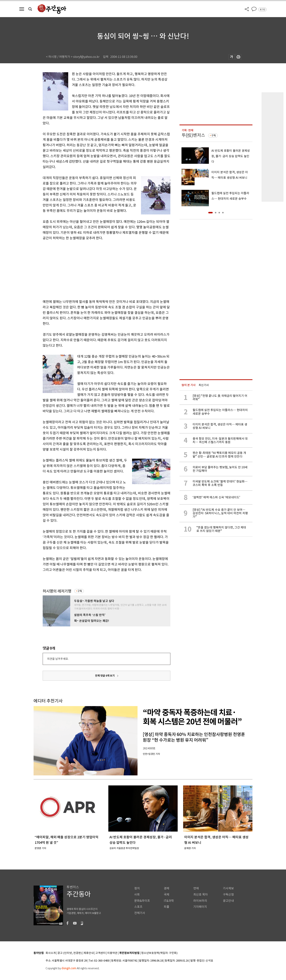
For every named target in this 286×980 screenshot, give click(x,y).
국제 (167, 895)
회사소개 (51, 953)
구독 (80, 591)
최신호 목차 (201, 895)
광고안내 (228, 901)
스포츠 (138, 907)
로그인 (262, 9)
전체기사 (140, 913)
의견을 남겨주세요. (58, 659)
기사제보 (228, 888)
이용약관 (112, 953)
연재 (196, 888)
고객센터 (101, 953)
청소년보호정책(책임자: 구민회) (159, 953)
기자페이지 (200, 907)
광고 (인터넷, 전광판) (70, 953)
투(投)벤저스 (193, 135)
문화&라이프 (142, 901)
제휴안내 (89, 953)
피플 (167, 907)
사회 (137, 895)
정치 (137, 888)
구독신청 (228, 895)
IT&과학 (169, 901)
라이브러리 (200, 901)
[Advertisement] (97, 269)
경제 (167, 888)
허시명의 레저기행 (57, 591)
